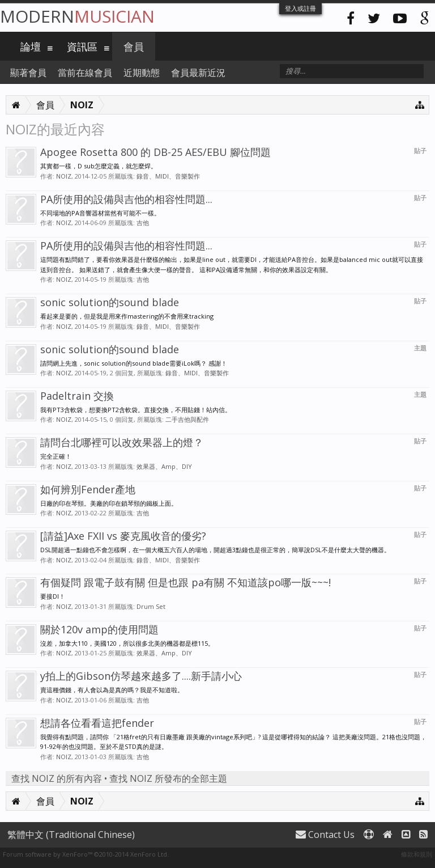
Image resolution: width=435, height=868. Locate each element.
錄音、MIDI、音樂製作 (168, 176)
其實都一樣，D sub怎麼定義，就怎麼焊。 (99, 166)
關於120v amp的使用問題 (99, 629)
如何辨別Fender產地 (88, 489)
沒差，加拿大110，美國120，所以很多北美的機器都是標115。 (127, 643)
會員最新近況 (198, 73)
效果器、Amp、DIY (164, 466)
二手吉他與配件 (187, 419)
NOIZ (64, 176)
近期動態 (142, 73)
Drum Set (151, 606)
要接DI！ (53, 596)
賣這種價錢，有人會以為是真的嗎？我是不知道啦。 (112, 690)
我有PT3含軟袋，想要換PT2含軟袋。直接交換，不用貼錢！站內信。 (136, 410)
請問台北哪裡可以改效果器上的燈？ (122, 442)
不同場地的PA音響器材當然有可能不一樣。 (100, 213)
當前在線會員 (85, 73)
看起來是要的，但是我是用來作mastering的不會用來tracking (127, 316)
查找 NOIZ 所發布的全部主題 (168, 778)
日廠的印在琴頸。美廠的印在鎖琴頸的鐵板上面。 (109, 503)
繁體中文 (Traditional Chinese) (71, 835)
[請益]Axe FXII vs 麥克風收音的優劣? (123, 536)
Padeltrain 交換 (77, 396)
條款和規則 (417, 854)
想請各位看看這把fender (97, 723)
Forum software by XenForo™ (86, 854)
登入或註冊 (300, 8)
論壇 (31, 46)
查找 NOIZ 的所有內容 (57, 778)
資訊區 (82, 46)
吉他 (143, 223)
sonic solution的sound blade (110, 302)
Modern (77, 16)
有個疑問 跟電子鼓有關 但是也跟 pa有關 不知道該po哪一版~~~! (185, 582)
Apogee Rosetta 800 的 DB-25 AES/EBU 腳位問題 (155, 152)
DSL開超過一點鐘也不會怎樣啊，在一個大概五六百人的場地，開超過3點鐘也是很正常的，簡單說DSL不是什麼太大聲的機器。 (215, 550)
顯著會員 (28, 73)
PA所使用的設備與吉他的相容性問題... (126, 199)
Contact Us (325, 835)
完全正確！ (56, 456)
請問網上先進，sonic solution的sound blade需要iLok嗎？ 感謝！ (134, 363)
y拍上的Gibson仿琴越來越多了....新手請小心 (141, 676)
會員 (134, 46)
